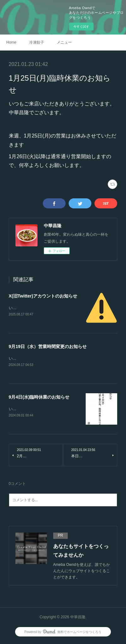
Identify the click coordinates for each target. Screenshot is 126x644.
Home (11, 42)
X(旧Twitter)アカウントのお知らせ (43, 296)
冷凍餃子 (37, 42)
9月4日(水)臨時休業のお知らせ (39, 398)
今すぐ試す (81, 27)
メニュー (64, 42)
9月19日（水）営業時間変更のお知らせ (48, 347)
